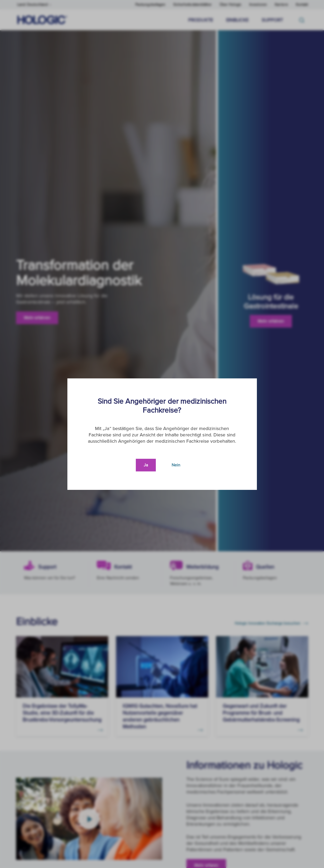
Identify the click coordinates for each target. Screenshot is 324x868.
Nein (176, 465)
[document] (162, 434)
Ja (146, 465)
